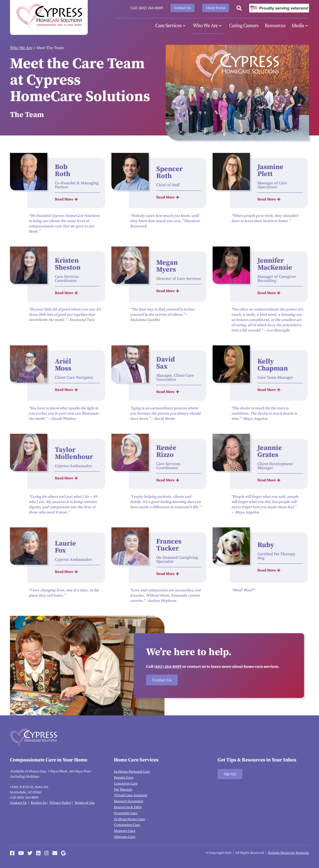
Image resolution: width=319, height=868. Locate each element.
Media (300, 26)
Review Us (39, 803)
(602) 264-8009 (168, 667)
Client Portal (216, 8)
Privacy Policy (60, 803)
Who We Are (208, 26)
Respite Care (124, 778)
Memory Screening (129, 801)
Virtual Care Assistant (131, 795)
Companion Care (127, 825)
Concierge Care (126, 784)
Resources (275, 26)
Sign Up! (230, 774)
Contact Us (183, 8)
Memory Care (125, 831)
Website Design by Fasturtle (288, 853)
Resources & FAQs (128, 807)
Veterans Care (125, 837)
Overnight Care (126, 813)
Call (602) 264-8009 (147, 8)
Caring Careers (244, 26)
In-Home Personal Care (132, 772)
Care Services (171, 26)
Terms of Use (84, 803)
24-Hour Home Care (129, 819)
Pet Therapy (123, 790)
